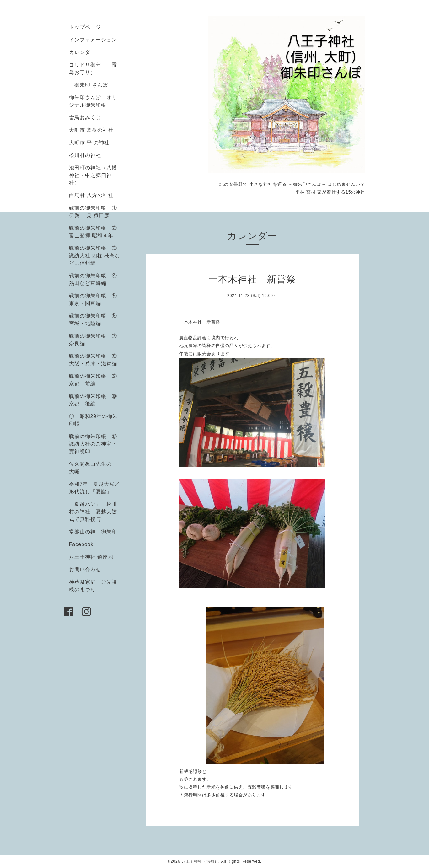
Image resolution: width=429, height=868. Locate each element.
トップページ (85, 27)
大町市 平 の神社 (89, 143)
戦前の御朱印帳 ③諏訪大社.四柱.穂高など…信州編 (95, 256)
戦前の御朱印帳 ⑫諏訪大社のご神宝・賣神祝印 (93, 444)
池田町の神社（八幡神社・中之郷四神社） (93, 175)
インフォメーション (93, 40)
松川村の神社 (85, 155)
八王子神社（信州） (200, 861)
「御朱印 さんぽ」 (91, 85)
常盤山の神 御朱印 (93, 532)
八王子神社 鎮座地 (91, 557)
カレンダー (82, 52)
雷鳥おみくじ (85, 118)
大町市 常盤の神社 (91, 130)
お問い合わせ (85, 569)
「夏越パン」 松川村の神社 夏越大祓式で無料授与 (93, 512)
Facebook (84, 544)
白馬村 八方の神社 (91, 195)
